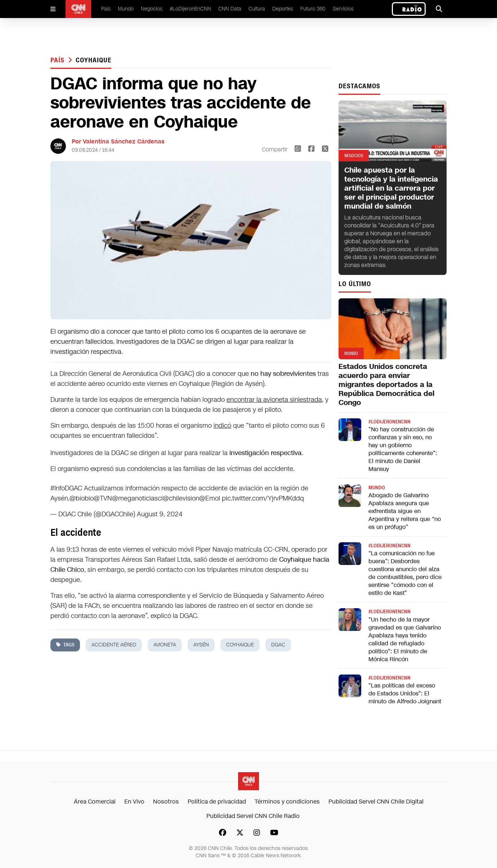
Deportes (283, 9)
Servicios (343, 9)
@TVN (103, 498)
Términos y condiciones (287, 802)
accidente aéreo (114, 645)
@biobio (82, 498)
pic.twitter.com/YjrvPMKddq (263, 498)
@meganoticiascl (137, 498)
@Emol (210, 498)
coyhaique (93, 60)
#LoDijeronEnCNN (190, 9)
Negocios (152, 9)
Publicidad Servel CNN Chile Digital (376, 802)
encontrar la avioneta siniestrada (274, 400)
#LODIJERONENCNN (389, 422)
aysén (201, 645)
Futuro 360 (313, 9)
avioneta (165, 645)
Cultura (257, 9)
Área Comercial (95, 802)
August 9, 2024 (160, 514)
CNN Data (230, 9)
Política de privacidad (217, 802)
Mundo (126, 9)
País (106, 9)
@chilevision (181, 498)
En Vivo (134, 802)
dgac (278, 645)
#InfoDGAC (66, 488)
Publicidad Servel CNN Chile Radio (253, 816)
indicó (222, 426)
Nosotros (166, 802)
